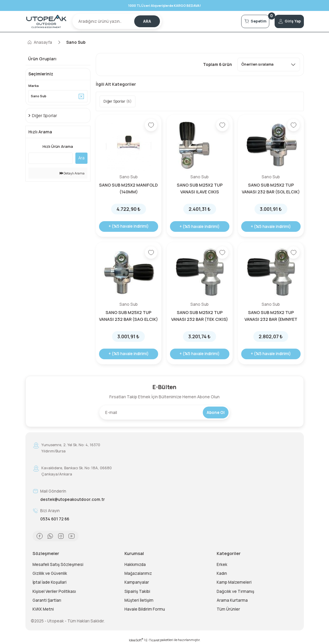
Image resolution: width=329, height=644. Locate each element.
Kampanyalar (137, 582)
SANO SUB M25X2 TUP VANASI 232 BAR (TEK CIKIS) (200, 316)
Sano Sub (76, 42)
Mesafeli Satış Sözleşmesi (58, 564)
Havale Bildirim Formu (145, 609)
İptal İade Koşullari (50, 582)
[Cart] (243, 21)
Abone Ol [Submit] (216, 412)
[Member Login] (285, 21)
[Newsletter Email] (164, 412)
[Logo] (46, 22)
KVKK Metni (43, 609)
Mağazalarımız (138, 573)
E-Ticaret (153, 640)
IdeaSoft (136, 640)
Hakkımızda (135, 564)
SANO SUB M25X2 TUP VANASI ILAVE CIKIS (200, 188)
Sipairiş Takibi (137, 591)
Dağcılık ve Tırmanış (235, 591)
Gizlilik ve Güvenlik (50, 573)
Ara (81, 159)
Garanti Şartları (47, 600)
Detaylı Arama (72, 174)
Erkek (222, 564)
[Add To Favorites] (151, 125)
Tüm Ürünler (228, 609)
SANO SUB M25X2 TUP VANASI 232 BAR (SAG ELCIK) (128, 316)
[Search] (117, 21)
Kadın (222, 573)
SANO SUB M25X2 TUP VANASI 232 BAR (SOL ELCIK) (271, 188)
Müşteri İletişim (139, 600)
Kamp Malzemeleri (234, 582)
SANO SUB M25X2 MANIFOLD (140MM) (128, 188)
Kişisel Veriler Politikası (54, 591)
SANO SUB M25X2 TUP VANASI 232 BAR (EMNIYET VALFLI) (271, 316)
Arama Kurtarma (232, 600)
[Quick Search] (51, 159)
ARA (147, 21)
